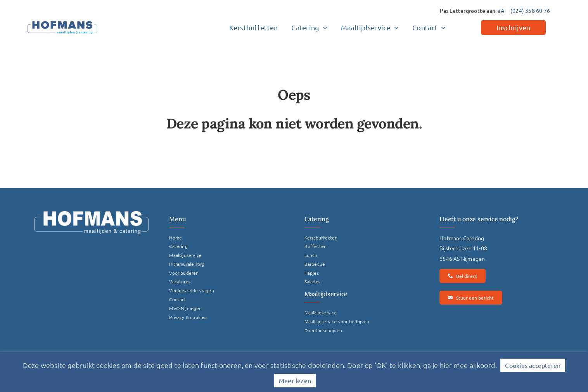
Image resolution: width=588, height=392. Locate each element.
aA (501, 10)
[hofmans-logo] (62, 21)
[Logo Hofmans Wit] (91, 214)
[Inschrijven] (513, 28)
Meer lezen (295, 380)
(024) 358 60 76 (530, 10)
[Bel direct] (462, 276)
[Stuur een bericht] (471, 298)
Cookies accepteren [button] (533, 365)
